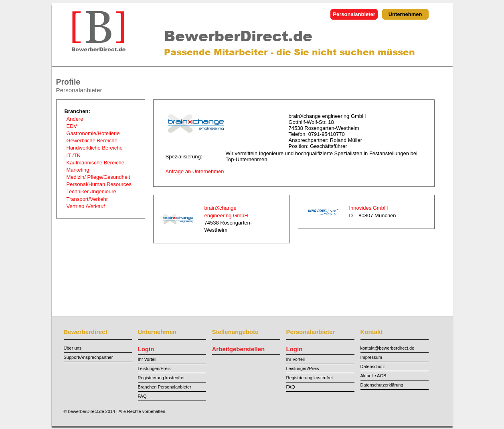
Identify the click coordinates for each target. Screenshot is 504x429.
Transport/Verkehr (87, 199)
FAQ (142, 396)
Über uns (73, 348)
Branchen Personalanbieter (165, 387)
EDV (72, 126)
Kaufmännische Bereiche (96, 163)
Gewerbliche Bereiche (92, 141)
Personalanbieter (354, 14)
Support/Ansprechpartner (88, 357)
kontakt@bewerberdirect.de (388, 348)
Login (146, 349)
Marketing (78, 170)
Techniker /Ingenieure (91, 191)
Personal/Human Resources (99, 184)
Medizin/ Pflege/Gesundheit (98, 177)
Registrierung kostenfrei (161, 378)
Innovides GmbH (369, 208)
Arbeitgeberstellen (239, 349)
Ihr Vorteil (147, 359)
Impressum (371, 357)
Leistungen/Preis (154, 368)
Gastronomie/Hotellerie (93, 133)
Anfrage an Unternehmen (195, 171)
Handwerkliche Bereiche (95, 148)
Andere (75, 119)
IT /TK (74, 155)
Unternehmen (405, 14)
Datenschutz (373, 366)
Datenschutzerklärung (382, 385)
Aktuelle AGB (373, 376)
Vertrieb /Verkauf (86, 206)
